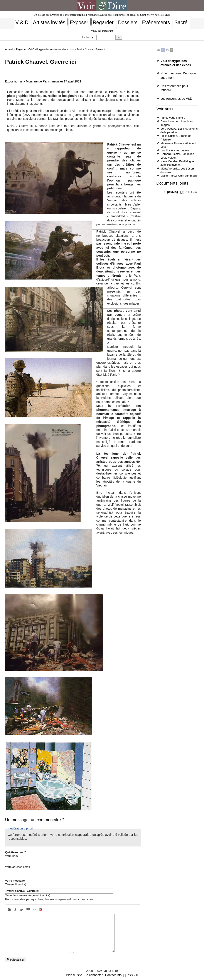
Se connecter (94, 975)
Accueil (9, 49)
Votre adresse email (17, 867)
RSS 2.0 (132, 975)
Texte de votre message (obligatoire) (28, 895)
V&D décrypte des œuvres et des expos (52, 49)
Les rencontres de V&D (176, 99)
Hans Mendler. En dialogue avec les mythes (177, 163)
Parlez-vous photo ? (173, 118)
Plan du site (74, 975)
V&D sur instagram (102, 31)
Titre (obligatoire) (15, 884)
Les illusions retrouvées (175, 150)
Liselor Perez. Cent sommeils (179, 176)
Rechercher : (89, 37)
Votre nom (11, 856)
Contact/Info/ (114, 975)
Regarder (21, 49)
